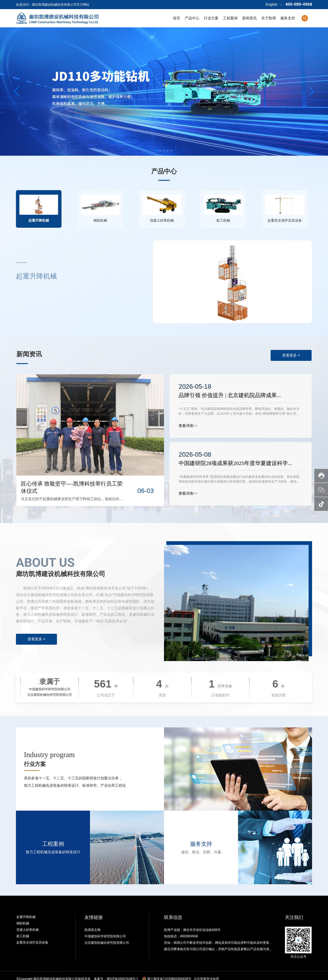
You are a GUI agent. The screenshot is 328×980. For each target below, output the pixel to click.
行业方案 (35, 758)
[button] (157, 151)
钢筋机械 (23, 917)
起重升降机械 (26, 910)
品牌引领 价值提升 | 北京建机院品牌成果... (230, 389)
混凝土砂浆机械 (28, 923)
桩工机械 (23, 930)
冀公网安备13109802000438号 (169, 972)
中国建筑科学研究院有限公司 (106, 930)
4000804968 (189, 930)
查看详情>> (188, 419)
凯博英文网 (93, 923)
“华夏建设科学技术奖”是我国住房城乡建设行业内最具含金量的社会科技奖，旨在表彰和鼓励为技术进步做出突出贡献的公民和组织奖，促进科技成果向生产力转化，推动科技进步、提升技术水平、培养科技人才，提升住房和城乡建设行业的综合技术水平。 (240, 475)
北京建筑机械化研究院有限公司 (107, 936)
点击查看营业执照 (206, 972)
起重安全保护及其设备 (32, 936)
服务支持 (201, 838)
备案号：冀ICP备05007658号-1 (116, 972)
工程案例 (53, 838)
